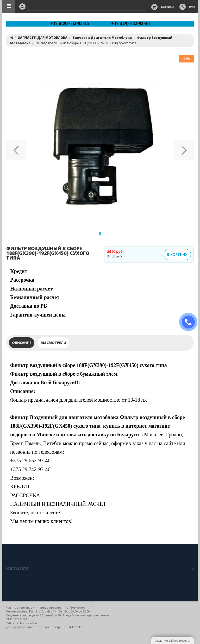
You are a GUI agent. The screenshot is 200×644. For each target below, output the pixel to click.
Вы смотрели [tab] (53, 343)
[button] (16, 148)
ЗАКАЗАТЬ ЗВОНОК (190, 322)
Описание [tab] (22, 343)
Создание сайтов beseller (173, 640)
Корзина (168, 7)
